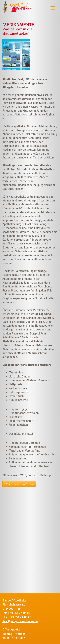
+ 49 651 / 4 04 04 (19, 613)
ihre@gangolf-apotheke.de (20, 621)
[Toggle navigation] (53, 8)
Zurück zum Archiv (22, 484)
